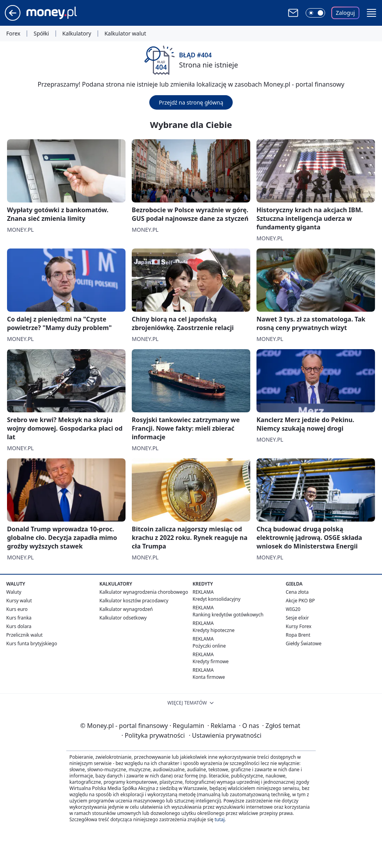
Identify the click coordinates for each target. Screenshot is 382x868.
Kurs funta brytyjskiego (32, 643)
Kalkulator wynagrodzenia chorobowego (144, 592)
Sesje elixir (297, 618)
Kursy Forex (299, 626)
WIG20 (293, 609)
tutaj (219, 819)
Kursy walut (19, 601)
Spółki (41, 34)
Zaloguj (346, 13)
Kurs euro (17, 609)
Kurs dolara (19, 626)
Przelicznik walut (24, 635)
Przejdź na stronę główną (191, 102)
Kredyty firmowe (211, 661)
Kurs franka (19, 618)
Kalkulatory (77, 34)
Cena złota (297, 592)
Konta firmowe (209, 677)
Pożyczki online (209, 646)
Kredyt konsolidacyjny (217, 599)
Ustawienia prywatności (225, 735)
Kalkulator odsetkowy (123, 618)
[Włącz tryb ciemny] (315, 13)
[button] (371, 13)
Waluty (14, 592)
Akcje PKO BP (300, 601)
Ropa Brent (298, 635)
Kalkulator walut (125, 34)
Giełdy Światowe (304, 643)
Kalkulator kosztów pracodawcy (134, 601)
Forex (13, 34)
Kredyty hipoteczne (214, 630)
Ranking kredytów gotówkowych (228, 615)
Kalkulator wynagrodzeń (126, 609)
